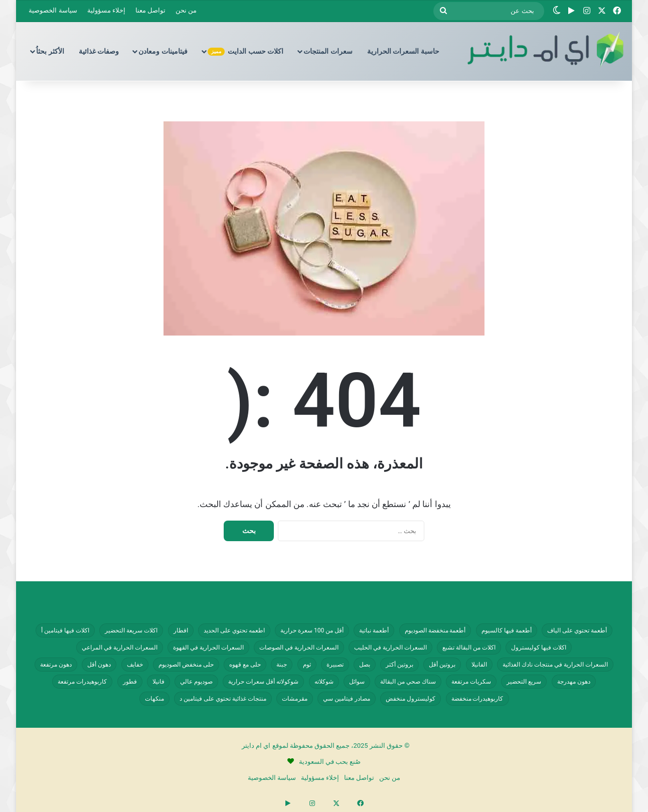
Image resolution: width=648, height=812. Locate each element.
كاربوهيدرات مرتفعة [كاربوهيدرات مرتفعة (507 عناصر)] (82, 682)
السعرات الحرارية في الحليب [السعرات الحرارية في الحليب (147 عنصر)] (390, 647)
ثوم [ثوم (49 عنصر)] (307, 665)
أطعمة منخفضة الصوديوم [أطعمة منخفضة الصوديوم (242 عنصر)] (435, 630)
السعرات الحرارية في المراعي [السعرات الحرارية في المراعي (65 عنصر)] (120, 647)
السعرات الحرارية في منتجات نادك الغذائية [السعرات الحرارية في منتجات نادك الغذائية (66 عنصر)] (555, 665)
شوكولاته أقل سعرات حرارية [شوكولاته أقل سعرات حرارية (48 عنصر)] (263, 682)
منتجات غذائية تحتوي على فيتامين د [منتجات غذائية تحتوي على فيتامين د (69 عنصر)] (223, 699)
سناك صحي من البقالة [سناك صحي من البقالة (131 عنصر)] (408, 682)
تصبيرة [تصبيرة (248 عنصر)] (335, 665)
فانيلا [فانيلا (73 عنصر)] (158, 682)
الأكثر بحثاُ (50, 51)
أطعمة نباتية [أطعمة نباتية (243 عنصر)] (374, 630)
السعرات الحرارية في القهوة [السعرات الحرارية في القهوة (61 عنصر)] (208, 647)
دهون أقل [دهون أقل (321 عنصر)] (99, 665)
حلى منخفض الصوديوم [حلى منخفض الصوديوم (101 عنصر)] (186, 665)
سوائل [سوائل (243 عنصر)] (357, 682)
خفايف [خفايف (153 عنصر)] (135, 665)
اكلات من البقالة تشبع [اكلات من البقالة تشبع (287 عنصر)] (469, 647)
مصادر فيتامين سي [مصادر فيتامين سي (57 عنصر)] (347, 699)
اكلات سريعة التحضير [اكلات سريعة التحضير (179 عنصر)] (131, 630)
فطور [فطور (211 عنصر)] (130, 682)
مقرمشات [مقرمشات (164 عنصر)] (295, 699)
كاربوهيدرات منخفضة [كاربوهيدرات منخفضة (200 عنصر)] (477, 699)
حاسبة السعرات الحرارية (403, 51)
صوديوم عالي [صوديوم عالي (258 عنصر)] (196, 682)
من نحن (186, 10)
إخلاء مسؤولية (106, 10)
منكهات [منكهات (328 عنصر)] (154, 699)
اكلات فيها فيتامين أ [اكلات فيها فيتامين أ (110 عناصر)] (65, 630)
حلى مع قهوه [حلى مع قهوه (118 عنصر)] (245, 665)
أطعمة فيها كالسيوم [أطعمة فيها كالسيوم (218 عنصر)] (507, 630)
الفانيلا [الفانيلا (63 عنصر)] (479, 665)
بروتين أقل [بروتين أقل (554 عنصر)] (442, 665)
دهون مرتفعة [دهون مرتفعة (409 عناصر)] (56, 665)
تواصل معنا (150, 10)
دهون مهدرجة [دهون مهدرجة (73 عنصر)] (574, 682)
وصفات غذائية (99, 51)
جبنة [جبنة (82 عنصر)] (282, 665)
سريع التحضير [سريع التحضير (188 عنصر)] (524, 682)
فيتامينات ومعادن (163, 51)
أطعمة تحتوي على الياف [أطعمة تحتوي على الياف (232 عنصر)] (577, 630)
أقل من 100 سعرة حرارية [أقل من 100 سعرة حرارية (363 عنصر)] (312, 630)
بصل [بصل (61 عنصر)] (365, 665)
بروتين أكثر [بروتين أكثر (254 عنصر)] (399, 665)
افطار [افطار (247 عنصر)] (181, 630)
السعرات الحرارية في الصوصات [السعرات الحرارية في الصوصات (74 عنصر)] (299, 647)
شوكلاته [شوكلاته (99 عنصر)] (324, 682)
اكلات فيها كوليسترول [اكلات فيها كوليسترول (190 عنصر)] (539, 647)
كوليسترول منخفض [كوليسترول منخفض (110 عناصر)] (411, 699)
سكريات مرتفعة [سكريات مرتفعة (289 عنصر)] (471, 682)
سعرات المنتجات (328, 51)
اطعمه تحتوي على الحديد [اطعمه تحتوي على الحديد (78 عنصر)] (234, 630)
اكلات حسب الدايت (246, 51)
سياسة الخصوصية (53, 10)
